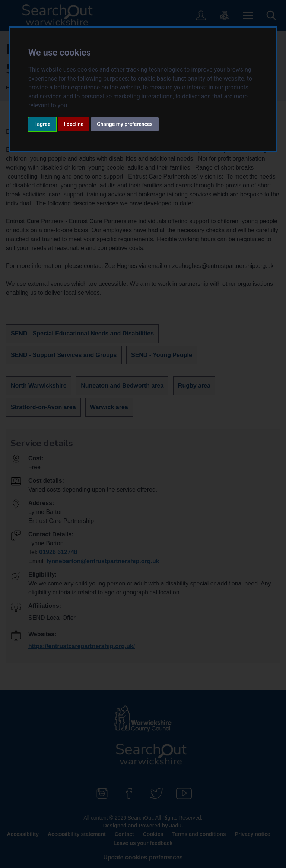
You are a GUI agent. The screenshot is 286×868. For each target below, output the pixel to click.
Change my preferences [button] (125, 124)
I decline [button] (74, 124)
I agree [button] (42, 124)
